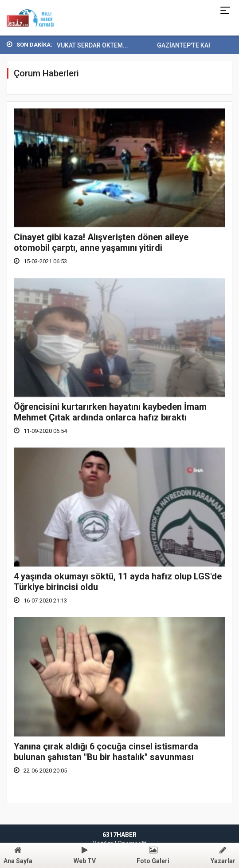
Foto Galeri (153, 855)
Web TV (85, 855)
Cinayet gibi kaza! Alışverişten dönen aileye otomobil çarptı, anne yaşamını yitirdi (101, 242)
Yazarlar (223, 855)
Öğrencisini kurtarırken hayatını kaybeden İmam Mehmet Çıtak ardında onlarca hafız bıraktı (110, 412)
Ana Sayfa (18, 855)
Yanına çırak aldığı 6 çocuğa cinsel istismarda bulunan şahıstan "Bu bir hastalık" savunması (106, 752)
